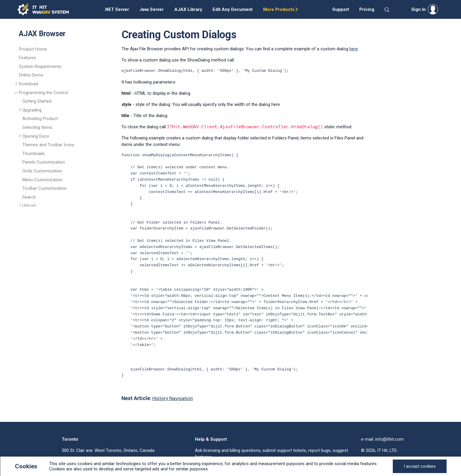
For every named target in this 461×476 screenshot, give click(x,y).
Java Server (152, 9)
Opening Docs (36, 136)
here (354, 49)
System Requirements (40, 66)
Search (29, 197)
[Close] (420, 466)
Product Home (33, 49)
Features (27, 58)
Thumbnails (34, 154)
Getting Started (37, 101)
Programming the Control (43, 93)
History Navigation (173, 398)
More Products (279, 9)
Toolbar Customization (45, 188)
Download (28, 84)
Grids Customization (42, 171)
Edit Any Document (233, 9)
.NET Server (117, 9)
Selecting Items (37, 127)
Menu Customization (42, 180)
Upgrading (32, 110)
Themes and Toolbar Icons (48, 145)
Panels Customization (44, 162)
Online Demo (31, 75)
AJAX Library (188, 9)
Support (341, 9)
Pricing (367, 9)
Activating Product (40, 119)
